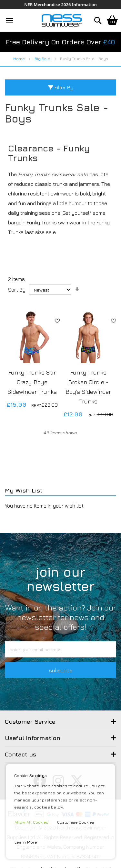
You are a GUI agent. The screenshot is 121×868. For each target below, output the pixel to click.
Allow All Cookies (31, 822)
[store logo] (62, 20)
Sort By (17, 290)
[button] (57, 320)
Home (20, 59)
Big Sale (43, 59)
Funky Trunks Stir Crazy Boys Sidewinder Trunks (32, 382)
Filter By (61, 87)
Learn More (26, 842)
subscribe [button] (61, 670)
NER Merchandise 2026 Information (60, 5)
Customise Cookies (76, 822)
